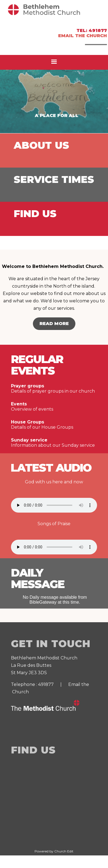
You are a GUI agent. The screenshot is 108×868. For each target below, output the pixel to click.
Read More (54, 324)
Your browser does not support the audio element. (54, 505)
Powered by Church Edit (54, 851)
